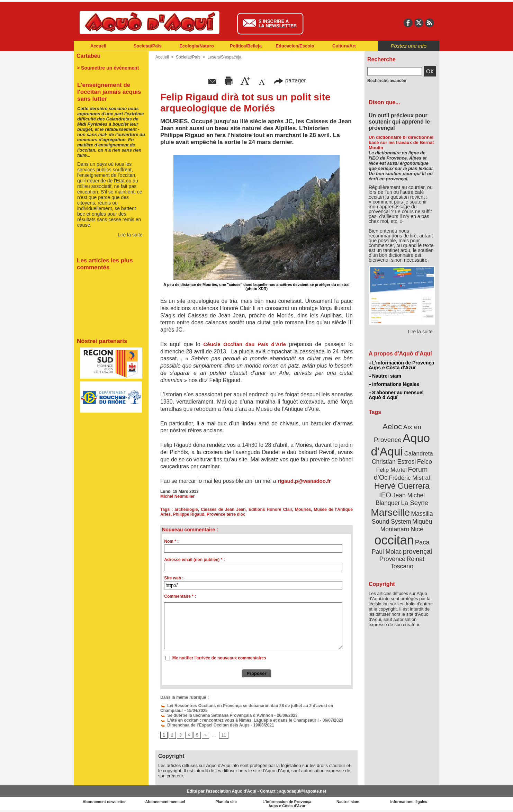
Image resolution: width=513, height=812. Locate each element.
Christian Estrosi (394, 462)
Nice (417, 529)
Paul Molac (387, 552)
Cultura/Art (344, 46)
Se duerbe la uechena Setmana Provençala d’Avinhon (217, 715)
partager (290, 80)
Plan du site (226, 802)
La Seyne (415, 503)
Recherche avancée (387, 81)
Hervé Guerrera (402, 486)
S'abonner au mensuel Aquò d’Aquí (396, 395)
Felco (425, 462)
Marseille (390, 512)
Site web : (174, 578)
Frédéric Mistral (409, 478)
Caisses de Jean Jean (223, 509)
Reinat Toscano (407, 563)
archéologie (186, 509)
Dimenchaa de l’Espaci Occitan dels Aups (205, 725)
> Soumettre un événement (108, 68)
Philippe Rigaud (189, 514)
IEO (385, 495)
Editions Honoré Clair (270, 509)
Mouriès (303, 509)
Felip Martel (392, 470)
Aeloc (392, 427)
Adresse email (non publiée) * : (194, 560)
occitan (394, 540)
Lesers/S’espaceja (224, 57)
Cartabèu (88, 56)
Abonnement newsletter (104, 802)
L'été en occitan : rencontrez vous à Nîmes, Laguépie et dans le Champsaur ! (240, 720)
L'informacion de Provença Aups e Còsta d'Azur (401, 365)
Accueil (98, 46)
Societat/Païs (148, 46)
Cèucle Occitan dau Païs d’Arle (245, 344)
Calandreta (419, 454)
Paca (422, 542)
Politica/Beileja (246, 46)
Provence (392, 559)
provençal (417, 551)
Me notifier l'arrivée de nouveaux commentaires (219, 658)
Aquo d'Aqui (400, 445)
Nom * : (171, 541)
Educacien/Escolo (295, 46)
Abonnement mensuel (165, 802)
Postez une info (409, 46)
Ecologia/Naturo (197, 46)
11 (224, 735)
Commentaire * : (180, 596)
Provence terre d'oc (226, 514)
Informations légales (394, 384)
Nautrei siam (385, 376)
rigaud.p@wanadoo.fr (304, 481)
